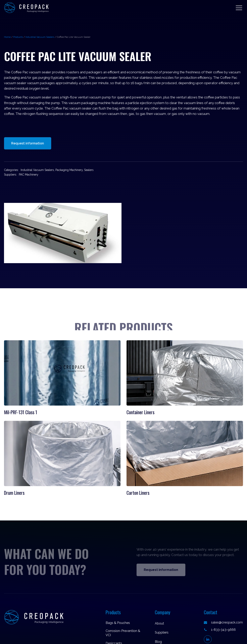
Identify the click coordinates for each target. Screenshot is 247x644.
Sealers (89, 170)
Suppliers (162, 632)
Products (18, 37)
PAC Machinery (29, 175)
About (159, 623)
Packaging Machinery (69, 170)
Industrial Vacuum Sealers (40, 37)
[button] (239, 8)
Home (7, 37)
